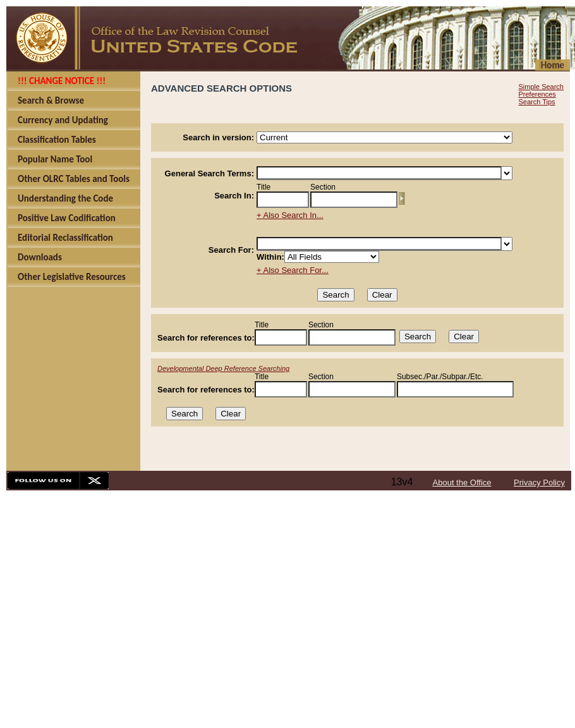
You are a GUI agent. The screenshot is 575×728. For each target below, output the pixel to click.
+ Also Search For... (293, 270)
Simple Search (541, 87)
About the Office (462, 482)
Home (553, 65)
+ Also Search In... (290, 215)
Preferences (537, 94)
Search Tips (536, 102)
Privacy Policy (539, 482)
